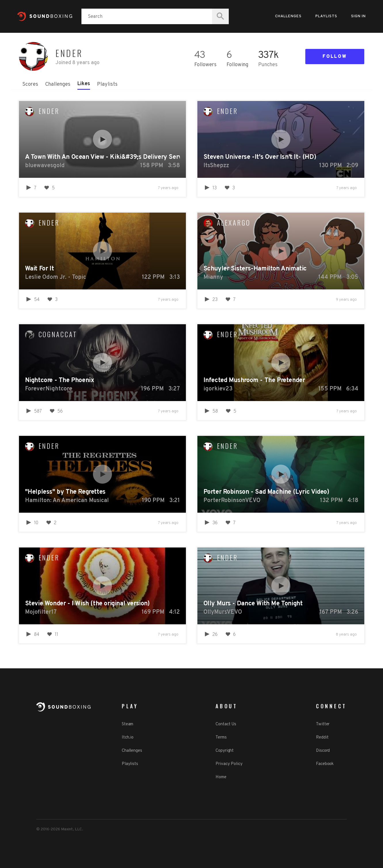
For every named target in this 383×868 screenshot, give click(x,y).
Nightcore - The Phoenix (60, 380)
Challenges (288, 16)
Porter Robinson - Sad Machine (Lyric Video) (266, 492)
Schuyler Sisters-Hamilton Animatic (255, 269)
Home (221, 777)
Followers (205, 65)
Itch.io (128, 738)
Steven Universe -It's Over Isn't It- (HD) (260, 157)
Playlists (326, 16)
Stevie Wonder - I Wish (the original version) (87, 604)
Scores (30, 84)
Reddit (322, 738)
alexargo (234, 223)
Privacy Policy (229, 764)
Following (237, 65)
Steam (128, 724)
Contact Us (226, 724)
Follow (335, 57)
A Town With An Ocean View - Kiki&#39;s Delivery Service (102, 157)
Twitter (323, 724)
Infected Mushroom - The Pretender (254, 380)
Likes (84, 84)
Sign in (358, 16)
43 (200, 55)
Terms (221, 738)
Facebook (325, 764)
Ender (49, 111)
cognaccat (58, 334)
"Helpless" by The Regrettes (65, 492)
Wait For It (40, 269)
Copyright (225, 751)
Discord (323, 751)
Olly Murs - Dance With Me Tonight (253, 604)
